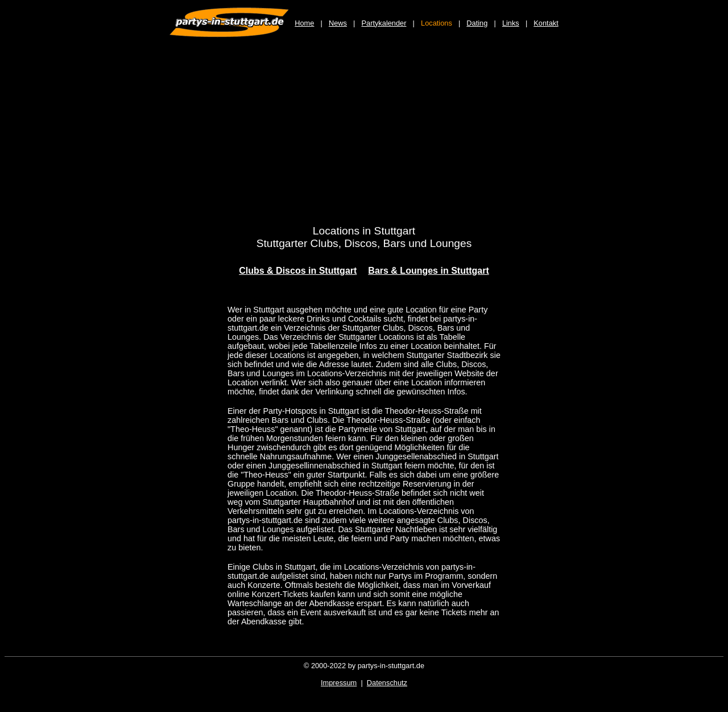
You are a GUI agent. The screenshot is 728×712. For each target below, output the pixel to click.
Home (304, 23)
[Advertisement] (364, 138)
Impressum (339, 683)
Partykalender (384, 23)
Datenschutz (387, 683)
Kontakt (546, 23)
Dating (477, 23)
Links (511, 23)
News (338, 23)
